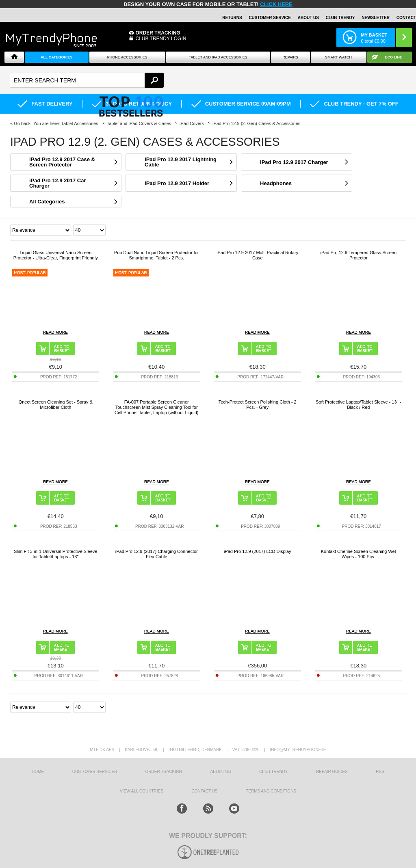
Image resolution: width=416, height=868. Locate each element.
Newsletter (376, 18)
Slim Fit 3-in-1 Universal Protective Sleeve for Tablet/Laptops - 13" (55, 554)
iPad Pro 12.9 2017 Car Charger (57, 183)
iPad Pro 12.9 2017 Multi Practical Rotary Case (257, 255)
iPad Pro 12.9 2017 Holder (177, 183)
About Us (308, 18)
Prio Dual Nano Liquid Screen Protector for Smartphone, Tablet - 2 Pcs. (157, 255)
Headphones (276, 183)
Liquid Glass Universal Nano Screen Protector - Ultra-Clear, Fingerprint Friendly (56, 255)
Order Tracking (158, 33)
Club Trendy (340, 18)
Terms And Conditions (271, 791)
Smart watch (338, 57)
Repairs (290, 57)
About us (221, 772)
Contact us (204, 791)
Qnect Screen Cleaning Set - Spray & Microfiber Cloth (56, 405)
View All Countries (142, 791)
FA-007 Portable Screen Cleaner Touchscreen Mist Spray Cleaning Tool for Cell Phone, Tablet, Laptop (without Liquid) (157, 407)
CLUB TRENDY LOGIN (161, 39)
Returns (232, 18)
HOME (38, 772)
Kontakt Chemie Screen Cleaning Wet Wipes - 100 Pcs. (359, 554)
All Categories (57, 57)
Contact (406, 18)
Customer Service (270, 18)
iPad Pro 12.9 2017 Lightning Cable (181, 162)
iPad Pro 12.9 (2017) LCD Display (258, 551)
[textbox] (87, 80)
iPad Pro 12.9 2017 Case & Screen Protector (62, 162)
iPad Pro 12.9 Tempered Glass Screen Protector (358, 255)
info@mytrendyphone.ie (298, 750)
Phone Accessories (127, 57)
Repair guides (332, 772)
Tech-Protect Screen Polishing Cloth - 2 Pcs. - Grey (258, 405)
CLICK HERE (276, 4)
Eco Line (394, 57)
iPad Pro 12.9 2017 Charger (294, 162)
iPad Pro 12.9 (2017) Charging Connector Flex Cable (157, 554)
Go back (22, 123)
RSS (380, 772)
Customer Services (95, 772)
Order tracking (164, 772)
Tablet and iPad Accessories (218, 57)
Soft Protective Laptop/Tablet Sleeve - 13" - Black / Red (358, 405)
